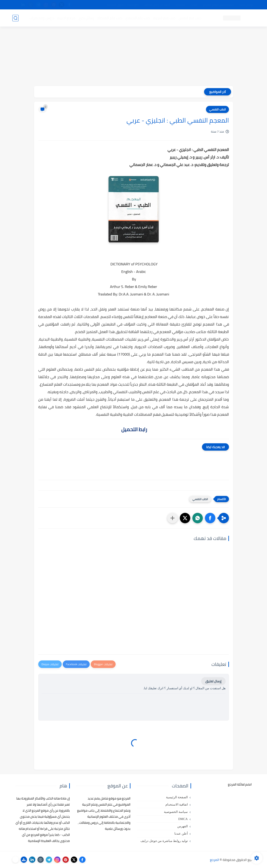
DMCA (183, 819)
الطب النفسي (217, 109)
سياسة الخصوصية (176, 812)
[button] (210, 518)
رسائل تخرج (86, 18)
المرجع (215, 860)
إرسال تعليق (213, 681)
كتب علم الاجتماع (138, 18)
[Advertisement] (134, 57)
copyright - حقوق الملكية (123, 5)
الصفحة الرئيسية (177, 797)
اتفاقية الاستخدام (177, 805)
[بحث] (15, 18)
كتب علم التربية (164, 18)
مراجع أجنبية (66, 18)
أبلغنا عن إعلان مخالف (157, 5)
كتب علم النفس (190, 18)
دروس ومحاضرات (42, 18)
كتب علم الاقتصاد (110, 18)
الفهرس (183, 826)
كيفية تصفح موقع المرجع (218, 5)
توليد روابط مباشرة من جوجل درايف (164, 841)
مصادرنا (180, 5)
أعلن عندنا (181, 834)
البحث (194, 5)
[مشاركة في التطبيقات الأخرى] (172, 518)
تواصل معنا (246, 5)
